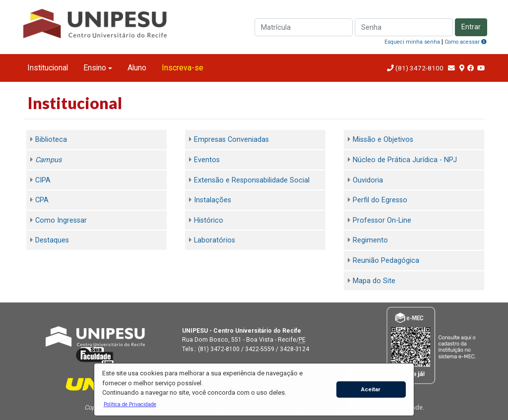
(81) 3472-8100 (419, 68)
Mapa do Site (374, 281)
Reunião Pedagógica (386, 261)
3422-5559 (260, 349)
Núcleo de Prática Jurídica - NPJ (405, 160)
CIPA (43, 180)
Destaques (52, 240)
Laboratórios (215, 240)
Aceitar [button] (371, 389)
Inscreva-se (183, 68)
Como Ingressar (61, 220)
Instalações (213, 200)
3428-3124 (294, 349)
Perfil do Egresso (380, 200)
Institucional (48, 68)
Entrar (471, 27)
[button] (130, 404)
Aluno (137, 68)
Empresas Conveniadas (231, 140)
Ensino (95, 68)
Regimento (370, 240)
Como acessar (466, 42)
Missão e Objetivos (383, 140)
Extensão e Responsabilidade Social (252, 180)
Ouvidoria (368, 180)
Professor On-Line (382, 220)
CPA (42, 200)
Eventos (207, 160)
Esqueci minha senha (412, 42)
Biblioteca (51, 140)
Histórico (209, 220)
